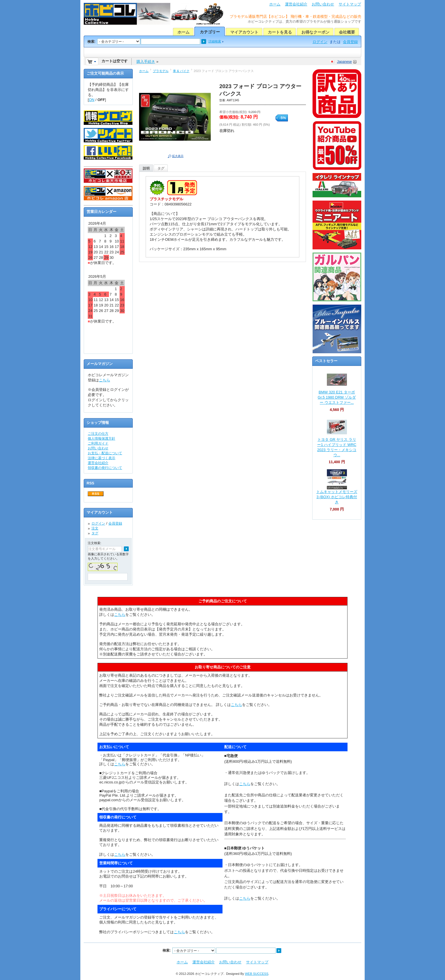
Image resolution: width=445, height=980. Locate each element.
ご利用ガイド (98, 443)
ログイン (320, 42)
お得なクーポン (315, 32)
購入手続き (146, 62)
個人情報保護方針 (102, 438)
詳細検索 (215, 41)
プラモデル (161, 71)
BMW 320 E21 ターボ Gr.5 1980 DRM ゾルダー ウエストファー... (337, 397)
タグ (161, 168)
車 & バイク (181, 71)
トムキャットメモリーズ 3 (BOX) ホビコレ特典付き (337, 497)
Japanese (344, 62)
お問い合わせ (323, 4)
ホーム (275, 4)
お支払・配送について (105, 453)
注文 (95, 528)
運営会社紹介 (296, 4)
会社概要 (347, 32)
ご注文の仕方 (98, 434)
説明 (146, 168)
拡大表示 (178, 156)
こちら (105, 380)
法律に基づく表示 (102, 458)
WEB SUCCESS (257, 974)
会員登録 (350, 42)
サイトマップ (350, 4)
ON (92, 100)
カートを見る (280, 32)
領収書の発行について (105, 468)
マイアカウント (244, 32)
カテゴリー (210, 32)
